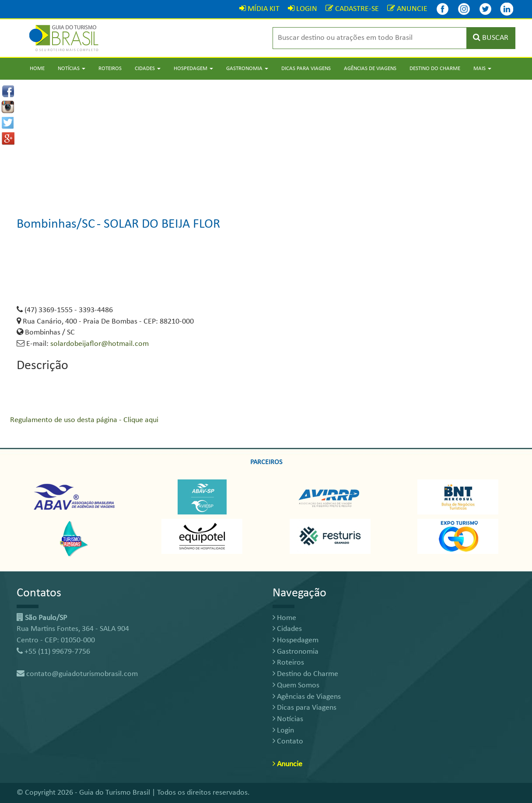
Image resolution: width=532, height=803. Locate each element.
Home (37, 69)
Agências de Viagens (370, 69)
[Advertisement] (266, 141)
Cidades (287, 629)
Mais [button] (482, 69)
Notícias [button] (72, 69)
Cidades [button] (148, 69)
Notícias (288, 719)
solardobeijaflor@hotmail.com (100, 344)
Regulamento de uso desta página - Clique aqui (84, 420)
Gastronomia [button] (247, 69)
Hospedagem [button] (193, 69)
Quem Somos (296, 685)
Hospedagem (296, 640)
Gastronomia (296, 652)
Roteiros (110, 69)
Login (283, 731)
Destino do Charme (435, 69)
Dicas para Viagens (306, 69)
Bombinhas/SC (56, 224)
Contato (288, 741)
